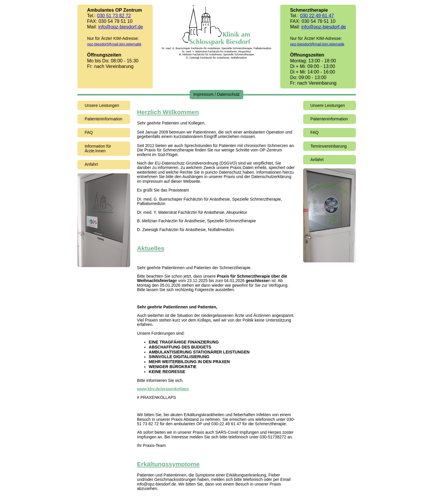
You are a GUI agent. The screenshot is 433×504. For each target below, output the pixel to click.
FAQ (89, 132)
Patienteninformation (103, 119)
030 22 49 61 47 (317, 16)
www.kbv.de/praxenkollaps (163, 389)
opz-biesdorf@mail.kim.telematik (114, 44)
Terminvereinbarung (329, 146)
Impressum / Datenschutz (216, 94)
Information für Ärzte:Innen (98, 149)
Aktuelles (151, 248)
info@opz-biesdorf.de (120, 27)
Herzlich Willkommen (168, 112)
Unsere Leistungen (102, 105)
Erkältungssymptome (168, 464)
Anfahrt (91, 164)
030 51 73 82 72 (114, 16)
